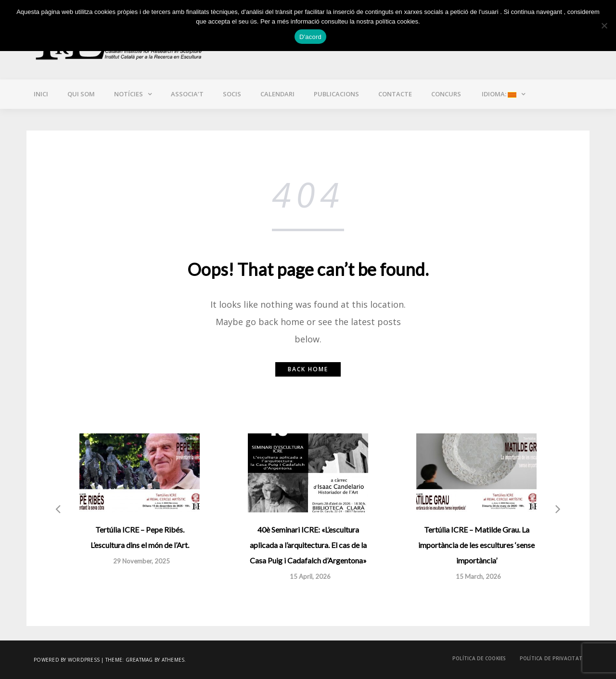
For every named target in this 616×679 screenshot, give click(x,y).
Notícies (128, 94)
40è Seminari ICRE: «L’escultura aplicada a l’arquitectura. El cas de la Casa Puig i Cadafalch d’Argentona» (308, 545)
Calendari (277, 94)
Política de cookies (479, 658)
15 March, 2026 (478, 576)
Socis (232, 94)
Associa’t (187, 94)
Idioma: (498, 94)
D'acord (310, 37)
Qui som (81, 94)
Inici (41, 94)
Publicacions (336, 94)
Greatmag (139, 660)
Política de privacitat (551, 658)
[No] (604, 26)
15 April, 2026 (310, 576)
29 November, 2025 (141, 561)
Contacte (395, 94)
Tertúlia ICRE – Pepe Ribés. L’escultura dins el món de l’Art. (140, 537)
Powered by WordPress (67, 660)
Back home (308, 369)
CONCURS (446, 94)
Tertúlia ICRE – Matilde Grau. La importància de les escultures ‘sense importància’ (476, 545)
